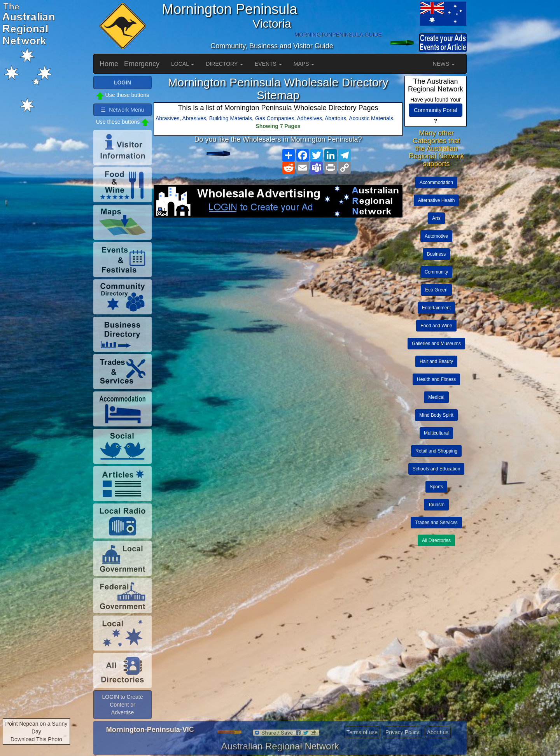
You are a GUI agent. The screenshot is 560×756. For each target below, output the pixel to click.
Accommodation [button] (436, 182)
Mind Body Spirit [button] (436, 415)
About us (438, 732)
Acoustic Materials (371, 118)
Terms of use (362, 732)
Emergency (142, 64)
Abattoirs (335, 118)
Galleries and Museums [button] (436, 344)
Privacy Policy (402, 732)
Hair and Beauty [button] (436, 361)
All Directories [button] (436, 540)
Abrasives (167, 118)
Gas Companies (275, 118)
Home (109, 64)
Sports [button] (437, 487)
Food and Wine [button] (436, 326)
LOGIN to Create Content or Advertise (122, 705)
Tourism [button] (436, 505)
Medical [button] (436, 397)
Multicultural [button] (436, 433)
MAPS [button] (304, 64)
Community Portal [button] (435, 110)
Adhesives (309, 118)
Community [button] (437, 272)
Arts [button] (436, 218)
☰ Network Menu (122, 110)
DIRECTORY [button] (224, 64)
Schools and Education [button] (437, 469)
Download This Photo (36, 739)
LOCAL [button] (183, 64)
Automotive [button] (436, 236)
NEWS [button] (444, 64)
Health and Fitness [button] (436, 379)
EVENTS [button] (268, 64)
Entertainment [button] (437, 308)
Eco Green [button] (436, 290)
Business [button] (437, 254)
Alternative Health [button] (437, 200)
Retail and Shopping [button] (436, 451)
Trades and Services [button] (436, 523)
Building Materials (231, 118)
